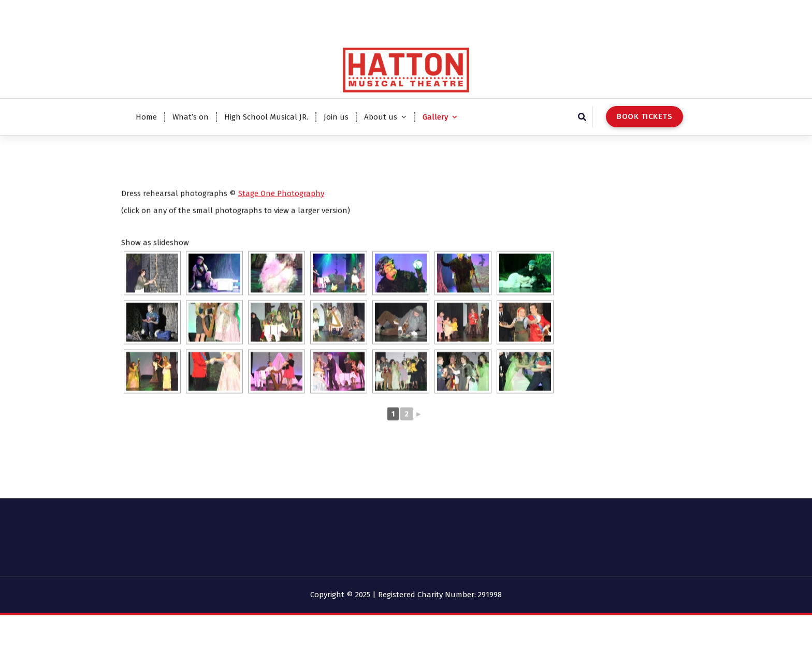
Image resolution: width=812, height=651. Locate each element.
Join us (336, 117)
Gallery (435, 117)
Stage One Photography (281, 220)
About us (381, 117)
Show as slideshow (155, 269)
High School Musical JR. (266, 117)
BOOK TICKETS (644, 116)
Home (146, 117)
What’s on (191, 117)
